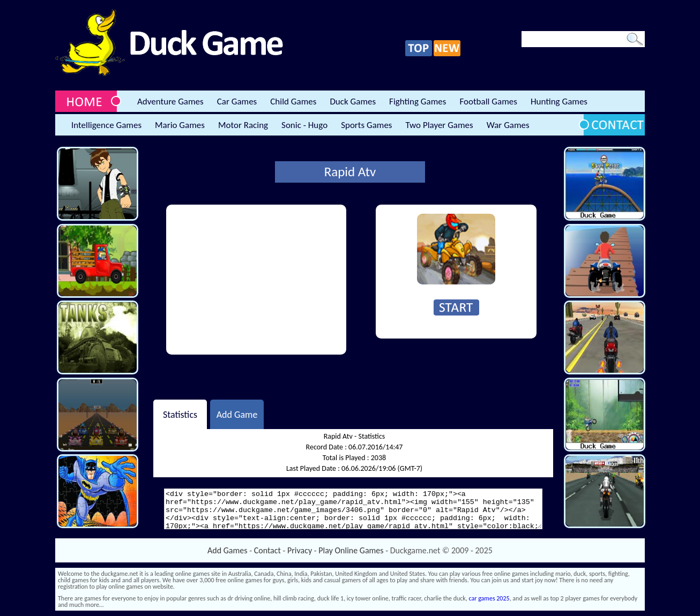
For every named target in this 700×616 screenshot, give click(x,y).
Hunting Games (559, 102)
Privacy (300, 550)
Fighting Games (418, 102)
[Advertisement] (256, 280)
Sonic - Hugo (304, 125)
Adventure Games (170, 102)
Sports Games (366, 125)
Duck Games (353, 102)
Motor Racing (243, 125)
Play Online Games (351, 550)
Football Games (488, 102)
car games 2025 (489, 598)
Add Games (227, 550)
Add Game (237, 414)
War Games (508, 125)
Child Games (293, 102)
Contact (267, 550)
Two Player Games (440, 125)
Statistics (180, 414)
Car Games (237, 102)
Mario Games (180, 125)
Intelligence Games (106, 125)
